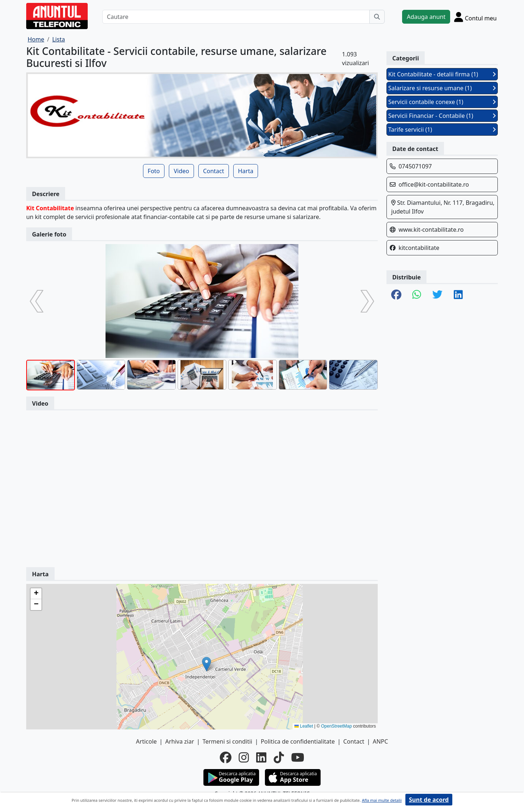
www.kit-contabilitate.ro (431, 230)
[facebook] (226, 757)
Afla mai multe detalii (382, 800)
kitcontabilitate (419, 248)
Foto (154, 171)
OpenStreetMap (336, 726)
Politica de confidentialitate (298, 741)
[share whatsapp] (417, 295)
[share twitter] (437, 295)
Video (181, 171)
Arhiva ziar (180, 741)
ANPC (380, 741)
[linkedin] (261, 757)
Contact (214, 171)
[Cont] (475, 17)
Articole (146, 741)
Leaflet (304, 726)
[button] (207, 664)
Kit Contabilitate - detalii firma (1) (442, 74)
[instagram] (244, 757)
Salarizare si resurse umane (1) (442, 88)
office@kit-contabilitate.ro (434, 184)
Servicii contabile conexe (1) (442, 102)
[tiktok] (279, 757)
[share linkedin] (458, 295)
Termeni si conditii (227, 741)
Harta (246, 171)
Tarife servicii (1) (442, 130)
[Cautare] (236, 17)
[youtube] (298, 757)
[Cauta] (377, 17)
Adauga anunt (426, 17)
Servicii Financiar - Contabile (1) (442, 116)
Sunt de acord (429, 800)
